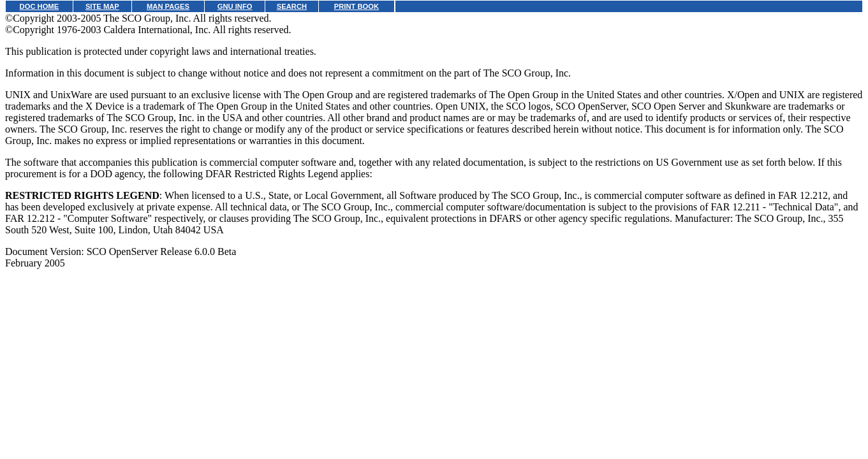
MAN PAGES (168, 6)
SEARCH (292, 6)
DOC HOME (40, 6)
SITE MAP (102, 6)
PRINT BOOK (357, 6)
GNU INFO (235, 6)
